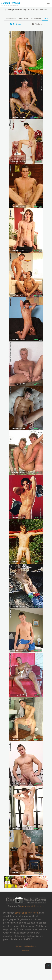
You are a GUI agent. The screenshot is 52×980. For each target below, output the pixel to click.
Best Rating (24, 18)
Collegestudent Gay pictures (26, 946)
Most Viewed (36, 18)
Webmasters (26, 950)
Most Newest (11, 18)
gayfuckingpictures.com (32, 906)
